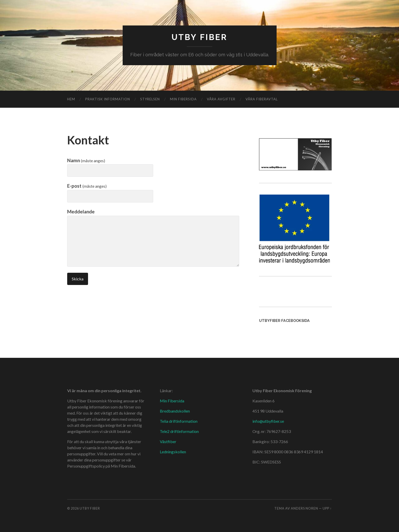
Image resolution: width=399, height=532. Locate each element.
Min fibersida (183, 99)
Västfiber (168, 441)
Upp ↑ (327, 508)
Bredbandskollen (175, 411)
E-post (87, 186)
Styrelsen (150, 99)
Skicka (78, 279)
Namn (86, 160)
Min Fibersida (172, 401)
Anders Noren (304, 508)
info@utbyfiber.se (268, 421)
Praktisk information (108, 99)
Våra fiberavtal (262, 99)
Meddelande (81, 212)
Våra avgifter (221, 99)
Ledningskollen (173, 452)
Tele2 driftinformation (179, 431)
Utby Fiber (199, 37)
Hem (71, 99)
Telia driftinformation (179, 421)
